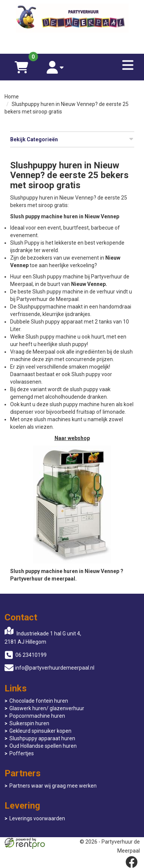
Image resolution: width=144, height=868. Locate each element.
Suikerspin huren (29, 723)
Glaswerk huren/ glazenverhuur (47, 708)
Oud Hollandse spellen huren (43, 746)
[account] (55, 67)
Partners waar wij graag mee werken (53, 786)
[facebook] (132, 862)
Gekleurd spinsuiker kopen (40, 731)
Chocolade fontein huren (39, 701)
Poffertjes (22, 753)
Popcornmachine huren (37, 716)
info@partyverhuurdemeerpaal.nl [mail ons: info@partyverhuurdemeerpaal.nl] (55, 668)
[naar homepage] (72, 19)
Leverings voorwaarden (37, 818)
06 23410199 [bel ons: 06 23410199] (31, 655)
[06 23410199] (72, 42)
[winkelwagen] (21, 67)
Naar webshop (72, 438)
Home (12, 97)
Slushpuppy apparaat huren (42, 738)
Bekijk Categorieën (72, 139)
